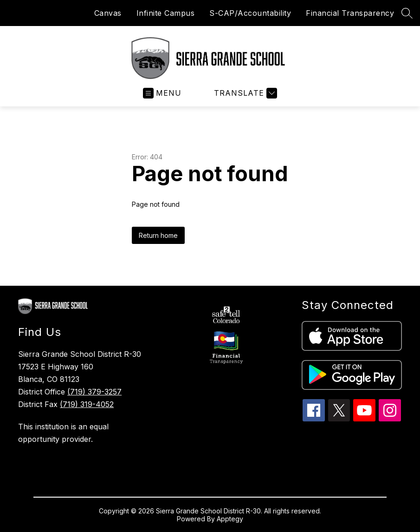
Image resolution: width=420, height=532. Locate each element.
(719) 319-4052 (87, 404)
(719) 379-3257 (94, 392)
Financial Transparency (350, 13)
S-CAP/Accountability (250, 13)
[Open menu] (162, 93)
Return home (158, 235)
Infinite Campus (166, 13)
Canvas (108, 13)
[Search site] (407, 13)
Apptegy (230, 519)
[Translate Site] (244, 93)
